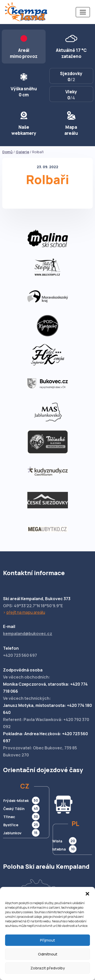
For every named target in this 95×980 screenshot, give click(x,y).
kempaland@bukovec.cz (28, 634)
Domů (7, 152)
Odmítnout (48, 954)
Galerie (22, 152)
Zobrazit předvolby (48, 968)
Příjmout (48, 940)
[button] (87, 893)
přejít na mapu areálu (26, 612)
